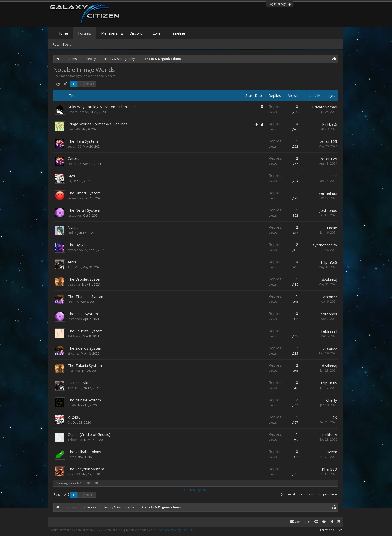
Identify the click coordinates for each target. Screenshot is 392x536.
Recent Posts (62, 44)
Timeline (178, 33)
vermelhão (75, 198)
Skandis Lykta (79, 383)
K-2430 (74, 417)
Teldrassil (75, 336)
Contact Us (300, 522)
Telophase (75, 440)
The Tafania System (85, 365)
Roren (72, 457)
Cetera (74, 158)
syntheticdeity (77, 250)
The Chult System (83, 314)
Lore (157, 33)
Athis (72, 262)
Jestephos (75, 215)
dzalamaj (74, 285)
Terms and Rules (331, 530)
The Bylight (77, 245)
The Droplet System (85, 279)
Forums (85, 33)
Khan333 (74, 474)
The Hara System (83, 141)
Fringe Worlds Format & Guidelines (98, 124)
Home (63, 33)
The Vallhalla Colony (84, 452)
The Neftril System (84, 210)
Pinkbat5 (74, 129)
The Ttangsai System (86, 296)
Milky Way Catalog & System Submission (102, 107)
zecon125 (75, 146)
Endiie (72, 233)
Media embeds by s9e (141, 530)
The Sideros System (85, 348)
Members (110, 33)
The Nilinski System (84, 400)
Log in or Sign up (280, 4)
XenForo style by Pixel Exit (176, 530)
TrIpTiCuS (74, 267)
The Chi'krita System (85, 331)
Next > (90, 84)
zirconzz (74, 302)
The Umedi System (84, 193)
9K (69, 181)
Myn (71, 176)
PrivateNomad (78, 112)
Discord (136, 33)
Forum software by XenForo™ (86, 530)
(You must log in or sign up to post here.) (310, 494)
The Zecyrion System (86, 469)
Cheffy (72, 405)
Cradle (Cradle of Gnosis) (89, 434)
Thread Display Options (196, 490)
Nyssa (73, 227)
